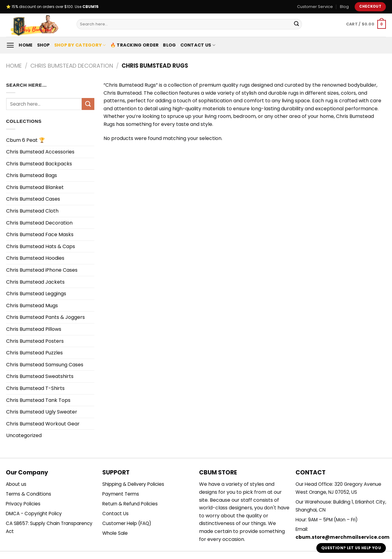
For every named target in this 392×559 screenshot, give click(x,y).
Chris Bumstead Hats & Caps (41, 246)
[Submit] (296, 24)
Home (26, 45)
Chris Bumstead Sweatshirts (40, 376)
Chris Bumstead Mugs (32, 306)
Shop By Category (80, 45)
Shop (43, 45)
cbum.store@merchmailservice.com (343, 537)
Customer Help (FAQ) (127, 523)
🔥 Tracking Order (135, 45)
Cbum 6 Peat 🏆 (26, 140)
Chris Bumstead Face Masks (40, 234)
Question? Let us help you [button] (351, 548)
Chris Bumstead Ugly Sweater (42, 412)
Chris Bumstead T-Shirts (35, 388)
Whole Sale (115, 533)
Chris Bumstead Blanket (35, 187)
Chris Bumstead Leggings (36, 294)
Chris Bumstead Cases (33, 199)
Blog (344, 7)
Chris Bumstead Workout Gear (43, 424)
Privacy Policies (23, 504)
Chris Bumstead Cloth (32, 211)
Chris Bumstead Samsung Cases (45, 365)
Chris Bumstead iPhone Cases (42, 270)
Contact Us (198, 45)
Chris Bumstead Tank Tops (38, 400)
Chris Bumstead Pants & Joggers (45, 317)
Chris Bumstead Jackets (35, 282)
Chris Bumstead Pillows (34, 329)
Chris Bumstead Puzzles (34, 353)
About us (16, 484)
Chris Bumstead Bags (32, 175)
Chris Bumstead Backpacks (39, 164)
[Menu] (10, 45)
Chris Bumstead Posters (35, 341)
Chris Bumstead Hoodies (35, 258)
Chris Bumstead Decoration (72, 66)
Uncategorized (24, 435)
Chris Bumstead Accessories (40, 152)
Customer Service (315, 7)
